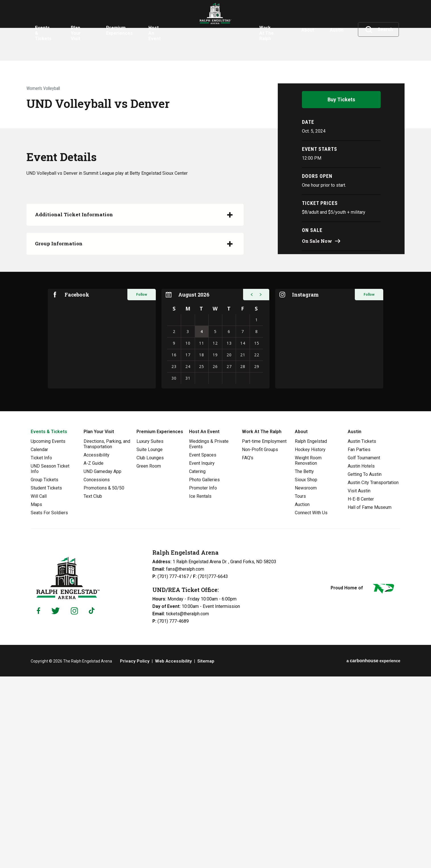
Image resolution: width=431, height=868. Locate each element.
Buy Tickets (341, 289)
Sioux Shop (306, 671)
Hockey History (310, 641)
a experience (373, 852)
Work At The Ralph (262, 623)
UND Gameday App (102, 663)
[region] (215, 530)
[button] (250, 486)
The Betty (304, 663)
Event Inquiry (202, 655)
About (301, 623)
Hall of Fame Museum (370, 699)
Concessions (97, 671)
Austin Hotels (361, 658)
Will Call (39, 688)
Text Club (93, 688)
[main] (215, 301)
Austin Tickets (362, 633)
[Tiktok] (93, 802)
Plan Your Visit (99, 623)
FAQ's (248, 649)
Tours (300, 688)
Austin (355, 623)
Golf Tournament (364, 649)
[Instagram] (74, 802)
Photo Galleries (204, 671)
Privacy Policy (133, 853)
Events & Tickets (49, 623)
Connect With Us (311, 704)
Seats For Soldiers (49, 704)
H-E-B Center (361, 691)
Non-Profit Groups (260, 641)
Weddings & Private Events (209, 635)
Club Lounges (150, 649)
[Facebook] (38, 802)
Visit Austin (359, 682)
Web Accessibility (168, 853)
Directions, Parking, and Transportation (107, 635)
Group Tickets (44, 671)
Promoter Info (203, 679)
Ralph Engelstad (311, 633)
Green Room (149, 658)
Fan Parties (359, 641)
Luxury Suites (150, 633)
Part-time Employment (264, 633)
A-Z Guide (94, 655)
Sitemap (198, 853)
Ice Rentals (200, 688)
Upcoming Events (48, 633)
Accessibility (97, 646)
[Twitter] (56, 802)
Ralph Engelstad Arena (215, 29)
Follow (142, 486)
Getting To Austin (365, 666)
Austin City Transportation (373, 674)
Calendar (39, 641)
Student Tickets (46, 679)
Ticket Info (41, 649)
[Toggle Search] (379, 30)
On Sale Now (317, 430)
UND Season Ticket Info (50, 660)
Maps (36, 696)
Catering (197, 663)
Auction (302, 696)
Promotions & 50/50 (104, 679)
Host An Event (204, 623)
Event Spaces (203, 646)
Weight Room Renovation (308, 652)
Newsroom (306, 679)
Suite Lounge (150, 641)
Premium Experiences (160, 623)
